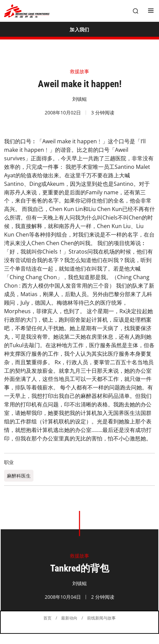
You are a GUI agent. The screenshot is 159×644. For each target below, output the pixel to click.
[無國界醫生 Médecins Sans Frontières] (27, 11)
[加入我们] (79, 29)
